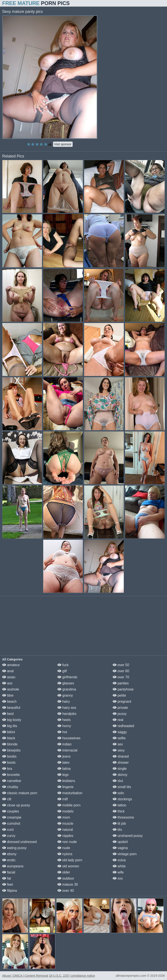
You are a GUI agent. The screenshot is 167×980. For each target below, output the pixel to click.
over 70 (121, 677)
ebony (9, 854)
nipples (65, 836)
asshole (11, 689)
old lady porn (70, 860)
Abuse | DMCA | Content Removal (25, 976)
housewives (69, 738)
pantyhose (123, 689)
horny (64, 726)
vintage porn (125, 854)
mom (64, 817)
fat (7, 878)
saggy (120, 732)
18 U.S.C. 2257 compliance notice (72, 976)
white (119, 866)
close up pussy (16, 805)
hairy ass (67, 708)
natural (65, 830)
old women (68, 866)
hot (62, 732)
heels (64, 720)
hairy (64, 702)
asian (9, 677)
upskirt (120, 842)
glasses (66, 683)
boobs (9, 756)
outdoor (66, 878)
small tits (122, 787)
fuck (63, 665)
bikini (9, 732)
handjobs (67, 714)
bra (7, 769)
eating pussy (14, 848)
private (120, 708)
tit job (119, 823)
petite (119, 695)
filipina (10, 891)
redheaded (123, 726)
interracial (67, 750)
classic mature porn (20, 793)
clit (7, 799)
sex (118, 744)
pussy (120, 714)
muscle (65, 823)
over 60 (121, 671)
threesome (123, 817)
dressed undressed (19, 842)
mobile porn (69, 805)
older (64, 872)
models (65, 811)
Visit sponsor (63, 144)
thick (119, 811)
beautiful (11, 708)
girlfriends (67, 677)
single (120, 769)
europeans (13, 866)
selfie (119, 738)
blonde (10, 744)
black (9, 738)
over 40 (66, 891)
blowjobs (11, 750)
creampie (12, 817)
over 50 (121, 665)
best (8, 714)
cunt (8, 830)
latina (64, 769)
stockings (122, 799)
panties (121, 683)
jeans (64, 756)
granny (65, 695)
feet (8, 884)
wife (118, 872)
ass (7, 683)
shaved (121, 756)
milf (63, 799)
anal (8, 671)
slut (118, 781)
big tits (10, 726)
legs (63, 775)
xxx (118, 878)
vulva (119, 860)
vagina (120, 848)
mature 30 (68, 884)
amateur (11, 665)
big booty (12, 720)
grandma (67, 689)
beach (9, 702)
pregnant (122, 702)
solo (118, 793)
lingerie (65, 787)
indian (64, 744)
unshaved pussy (128, 836)
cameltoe (12, 781)
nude (64, 848)
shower (121, 763)
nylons (65, 854)
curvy (9, 836)
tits (117, 830)
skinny (120, 775)
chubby (10, 787)
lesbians (66, 781)
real (118, 720)
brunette (11, 775)
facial (9, 872)
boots (9, 763)
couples (11, 811)
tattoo (119, 805)
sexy (119, 750)
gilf (62, 671)
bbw (8, 695)
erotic (9, 860)
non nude (67, 842)
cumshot (11, 823)
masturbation (70, 793)
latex (63, 763)
